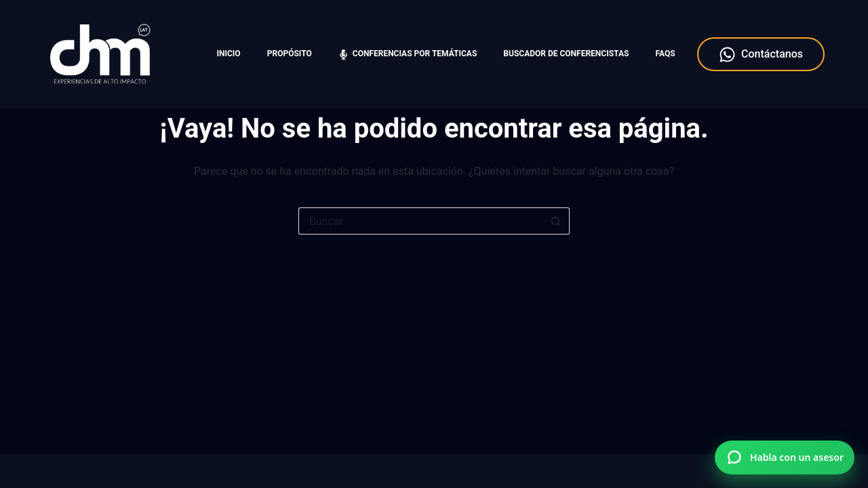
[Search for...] (420, 221)
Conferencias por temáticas (408, 54)
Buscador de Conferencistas (566, 54)
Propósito (290, 54)
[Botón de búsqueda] (556, 221)
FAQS (665, 54)
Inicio (229, 54)
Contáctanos (761, 55)
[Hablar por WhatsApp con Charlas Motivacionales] (785, 457)
